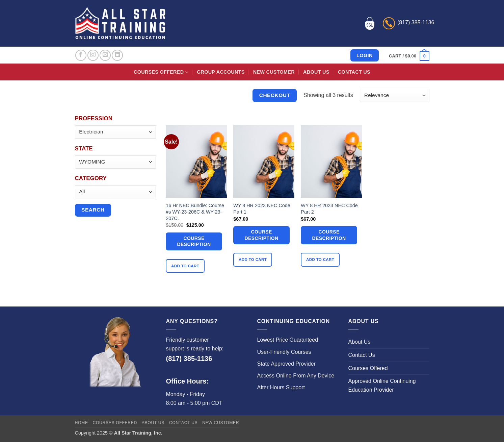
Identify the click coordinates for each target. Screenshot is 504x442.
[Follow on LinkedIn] (117, 55)
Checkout (275, 95)
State (84, 149)
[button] (409, 56)
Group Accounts (221, 72)
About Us (316, 72)
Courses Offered (161, 72)
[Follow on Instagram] (93, 55)
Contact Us (354, 72)
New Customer (274, 72)
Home (82, 423)
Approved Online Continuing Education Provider (382, 385)
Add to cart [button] (185, 266)
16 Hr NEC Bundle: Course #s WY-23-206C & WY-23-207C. (195, 212)
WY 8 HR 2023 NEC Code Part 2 (329, 209)
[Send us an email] (105, 55)
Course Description (194, 241)
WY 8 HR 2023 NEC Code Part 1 (262, 209)
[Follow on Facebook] (81, 55)
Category (91, 178)
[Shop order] (394, 95)
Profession (94, 118)
